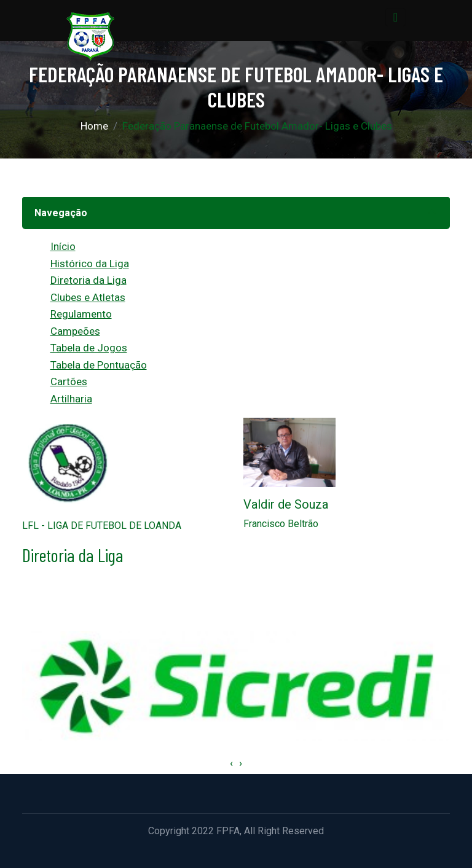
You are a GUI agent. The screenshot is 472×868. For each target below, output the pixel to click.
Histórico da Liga (90, 264)
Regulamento (81, 314)
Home (94, 126)
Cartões (69, 381)
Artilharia (71, 399)
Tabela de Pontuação (99, 365)
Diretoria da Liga (88, 280)
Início (63, 246)
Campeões (75, 331)
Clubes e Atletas (88, 297)
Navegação (61, 213)
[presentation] (231, 764)
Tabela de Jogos (89, 348)
